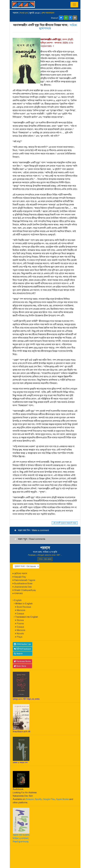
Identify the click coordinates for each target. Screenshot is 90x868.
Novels (20, 634)
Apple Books (62, 799)
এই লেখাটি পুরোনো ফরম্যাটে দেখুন (65, 523)
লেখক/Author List (22, 644)
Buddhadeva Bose (23, 583)
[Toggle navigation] (74, 5)
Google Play (49, 799)
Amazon (30, 799)
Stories (20, 620)
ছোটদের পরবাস (21, 574)
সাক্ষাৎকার (18, 593)
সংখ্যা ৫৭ (24, 13)
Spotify (38, 799)
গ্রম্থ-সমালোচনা (48, 13)
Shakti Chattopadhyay (25, 590)
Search (18, 654)
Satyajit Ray (20, 577)
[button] (45, 531)
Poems (20, 624)
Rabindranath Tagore (25, 580)
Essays (20, 614)
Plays (20, 637)
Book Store (20, 666)
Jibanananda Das (23, 587)
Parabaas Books (22, 661)
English (18, 600)
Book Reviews (24, 607)
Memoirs (21, 610)
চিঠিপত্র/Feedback (23, 649)
